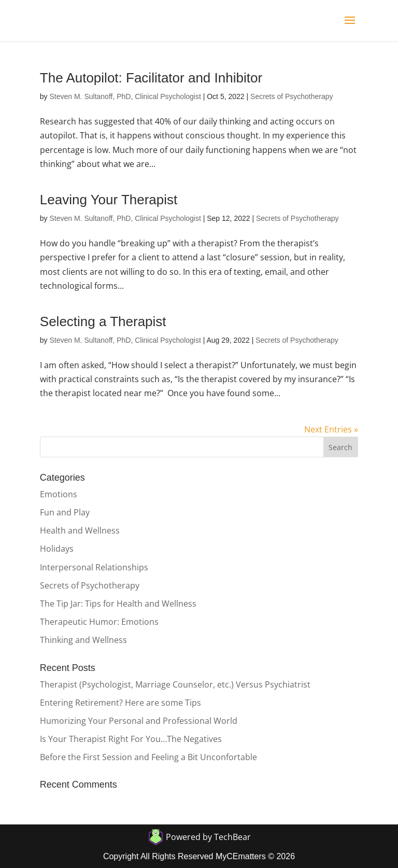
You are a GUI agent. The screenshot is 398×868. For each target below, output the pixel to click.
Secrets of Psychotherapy (292, 96)
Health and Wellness (80, 530)
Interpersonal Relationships (94, 567)
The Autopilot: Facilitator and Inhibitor (151, 78)
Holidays (57, 549)
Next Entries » (331, 429)
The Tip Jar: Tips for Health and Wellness (118, 604)
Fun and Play (65, 512)
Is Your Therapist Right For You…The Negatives (131, 739)
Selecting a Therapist (103, 321)
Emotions (59, 494)
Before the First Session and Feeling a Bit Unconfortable (148, 757)
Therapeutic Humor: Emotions (99, 622)
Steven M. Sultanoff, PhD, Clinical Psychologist (125, 96)
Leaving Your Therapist (109, 200)
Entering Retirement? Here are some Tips (120, 703)
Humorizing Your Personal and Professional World (139, 721)
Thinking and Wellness (83, 640)
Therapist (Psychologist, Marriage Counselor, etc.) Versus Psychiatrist (175, 684)
